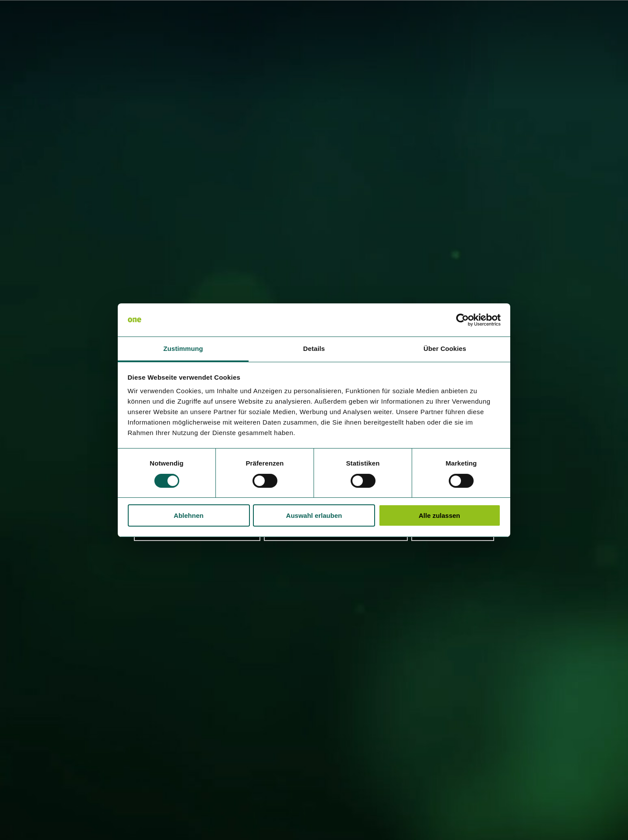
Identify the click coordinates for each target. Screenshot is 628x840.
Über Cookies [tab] (445, 349)
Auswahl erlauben (314, 515)
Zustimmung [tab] (183, 349)
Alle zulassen (439, 515)
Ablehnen (188, 515)
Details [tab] (314, 349)
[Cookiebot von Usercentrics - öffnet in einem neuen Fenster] (462, 320)
